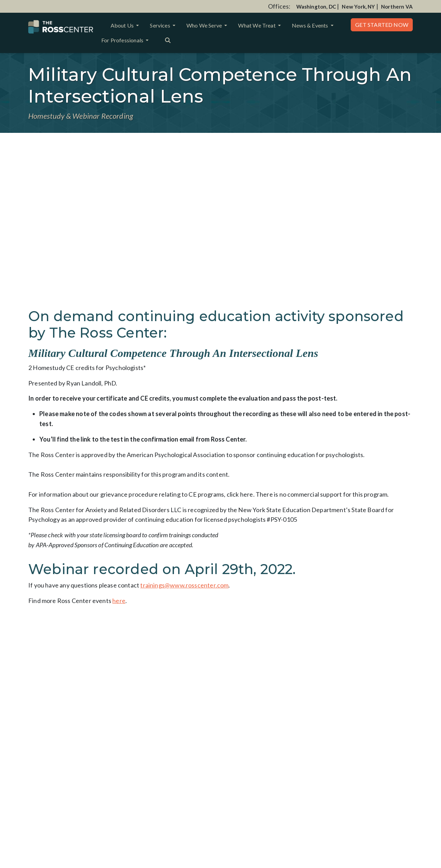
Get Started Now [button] (382, 25)
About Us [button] (123, 25)
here (119, 601)
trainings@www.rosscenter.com (184, 585)
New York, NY (358, 7)
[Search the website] (168, 40)
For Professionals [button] (123, 40)
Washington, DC (316, 7)
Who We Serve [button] (205, 25)
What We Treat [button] (257, 25)
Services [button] (161, 25)
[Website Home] (61, 27)
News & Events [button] (311, 25)
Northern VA (397, 7)
